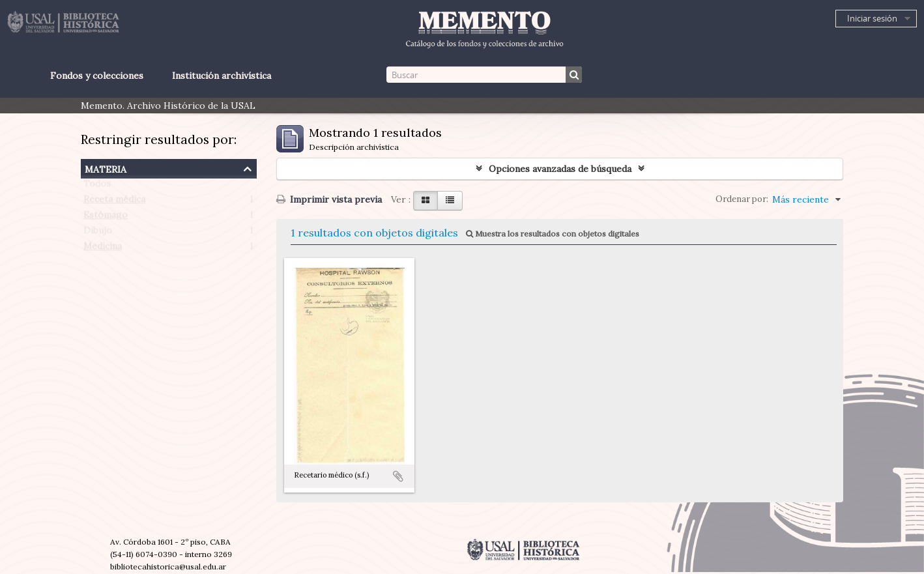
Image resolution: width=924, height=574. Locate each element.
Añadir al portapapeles (398, 476)
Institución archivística (222, 76)
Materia (106, 168)
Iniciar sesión (872, 18)
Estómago (106, 218)
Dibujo (98, 233)
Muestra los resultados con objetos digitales (553, 234)
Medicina (103, 249)
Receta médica (114, 202)
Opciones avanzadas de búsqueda (560, 169)
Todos (97, 186)
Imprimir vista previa (329, 199)
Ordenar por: (742, 199)
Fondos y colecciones (97, 76)
